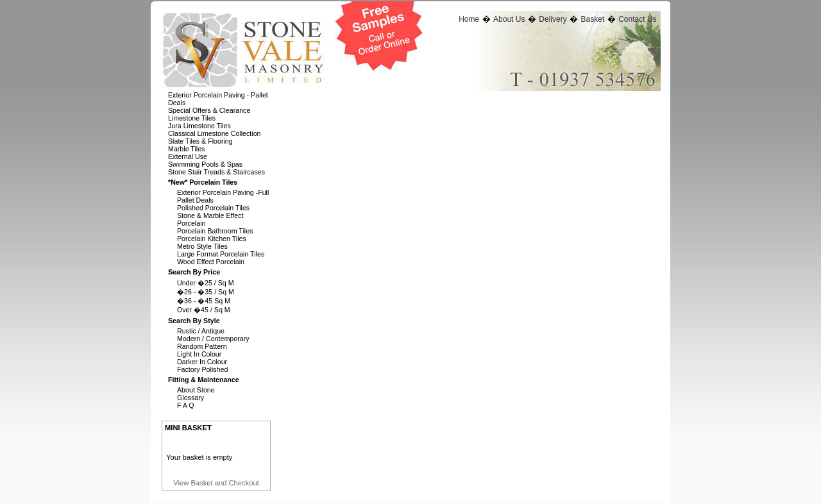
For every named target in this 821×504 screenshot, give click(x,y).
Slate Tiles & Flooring (200, 141)
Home (469, 19)
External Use (188, 156)
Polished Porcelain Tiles (213, 208)
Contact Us (637, 19)
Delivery (553, 19)
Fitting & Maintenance (204, 380)
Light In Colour (199, 354)
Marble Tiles (186, 149)
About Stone (196, 390)
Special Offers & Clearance (209, 110)
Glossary (190, 398)
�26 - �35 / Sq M (206, 292)
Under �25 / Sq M (206, 283)
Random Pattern (202, 346)
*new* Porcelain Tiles (203, 182)
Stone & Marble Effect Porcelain (210, 219)
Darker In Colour (202, 362)
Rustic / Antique (201, 331)
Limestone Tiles (192, 118)
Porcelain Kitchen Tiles (212, 239)
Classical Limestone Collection (215, 133)
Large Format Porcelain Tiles (221, 254)
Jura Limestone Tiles (199, 126)
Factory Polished (202, 369)
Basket (593, 19)
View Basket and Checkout (216, 483)
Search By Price (194, 272)
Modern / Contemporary (213, 339)
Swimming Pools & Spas (205, 164)
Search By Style (194, 321)
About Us (509, 19)
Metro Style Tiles (202, 246)
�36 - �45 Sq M (204, 301)
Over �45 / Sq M (204, 310)
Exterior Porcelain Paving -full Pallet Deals (223, 196)
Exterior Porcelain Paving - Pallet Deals (218, 99)
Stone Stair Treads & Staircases (216, 172)
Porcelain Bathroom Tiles (215, 231)
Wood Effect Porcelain (211, 262)
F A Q (186, 405)
